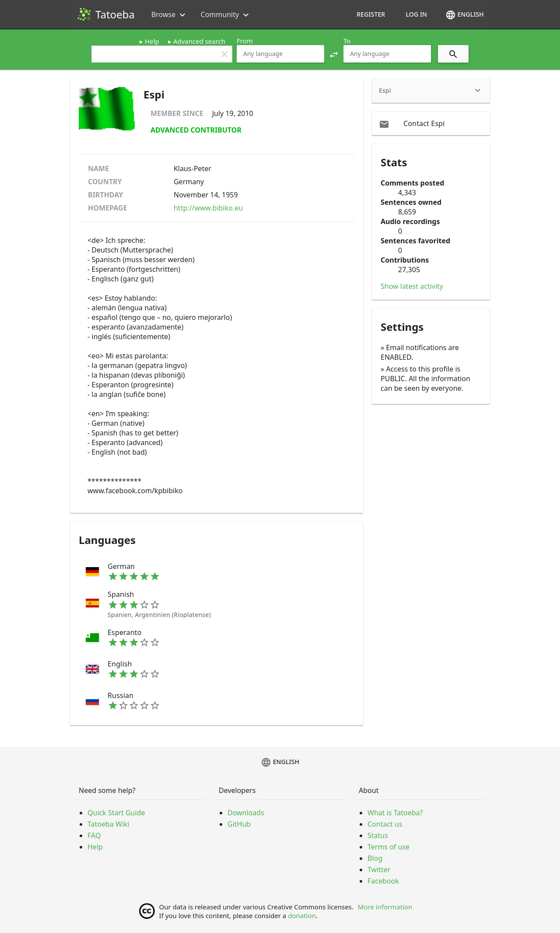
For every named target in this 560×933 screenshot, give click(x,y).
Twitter (379, 870)
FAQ (94, 835)
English (465, 15)
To (347, 41)
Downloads (246, 813)
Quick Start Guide (116, 813)
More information (385, 907)
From (245, 41)
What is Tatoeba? (395, 813)
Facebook (383, 881)
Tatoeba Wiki (108, 824)
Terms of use (388, 847)
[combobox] (280, 54)
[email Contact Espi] (431, 123)
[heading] (431, 91)
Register (371, 14)
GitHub (239, 824)
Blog (375, 858)
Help (152, 41)
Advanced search (199, 41)
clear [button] (224, 54)
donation (302, 915)
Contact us (385, 824)
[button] (334, 54)
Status (378, 835)
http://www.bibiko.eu (208, 208)
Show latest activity (412, 286)
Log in (416, 14)
